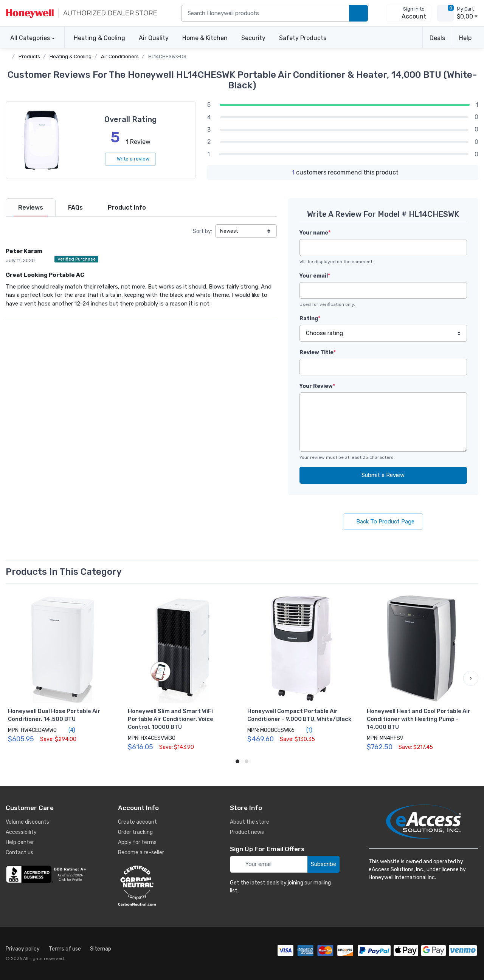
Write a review (130, 159)
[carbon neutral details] (160, 886)
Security (253, 38)
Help (465, 38)
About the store (250, 822)
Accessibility (21, 832)
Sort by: (202, 231)
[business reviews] (47, 874)
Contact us (19, 853)
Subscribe (323, 864)
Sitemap (101, 949)
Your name (315, 233)
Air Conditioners (120, 56)
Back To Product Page (383, 522)
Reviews (31, 208)
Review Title (318, 353)
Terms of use (65, 949)
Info (127, 208)
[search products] (358, 13)
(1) (305, 730)
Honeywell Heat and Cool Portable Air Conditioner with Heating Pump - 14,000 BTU (419, 719)
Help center (20, 842)
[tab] (31, 208)
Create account (137, 822)
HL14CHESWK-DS (167, 56)
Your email (315, 276)
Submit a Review (383, 475)
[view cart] (445, 13)
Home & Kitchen (205, 38)
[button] (471, 678)
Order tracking (135, 832)
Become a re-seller (141, 853)
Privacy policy (23, 949)
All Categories (28, 38)
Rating (310, 319)
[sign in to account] (409, 13)
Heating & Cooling (99, 38)
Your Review (317, 386)
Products (29, 56)
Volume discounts (27, 822)
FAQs (75, 208)
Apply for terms (137, 842)
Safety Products (303, 38)
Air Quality (154, 38)
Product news (247, 832)
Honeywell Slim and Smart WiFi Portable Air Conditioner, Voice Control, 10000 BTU (171, 719)
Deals (437, 38)
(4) (67, 730)
